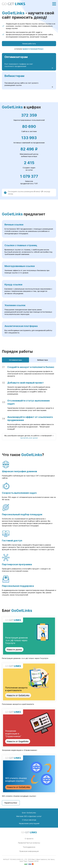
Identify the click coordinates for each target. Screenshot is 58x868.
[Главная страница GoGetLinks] (14, 4)
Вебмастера (43, 360)
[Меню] (54, 4)
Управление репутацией (29, 823)
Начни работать (29, 44)
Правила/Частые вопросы (29, 843)
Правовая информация (29, 851)
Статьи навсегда (29, 820)
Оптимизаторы (15, 360)
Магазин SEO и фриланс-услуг (29, 816)
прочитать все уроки (29, 438)
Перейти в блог (11, 803)
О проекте (29, 839)
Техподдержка (29, 847)
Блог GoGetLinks (29, 813)
